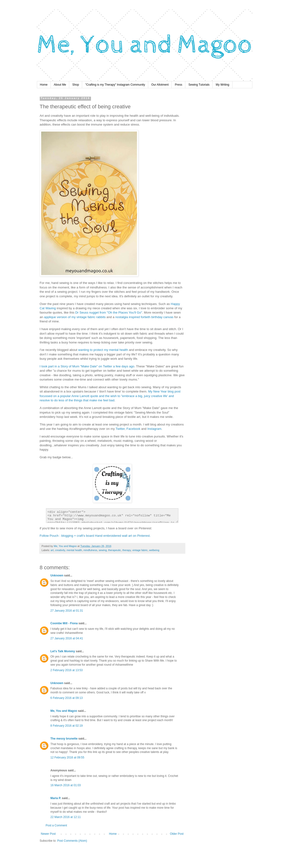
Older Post (177, 834)
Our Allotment (160, 85)
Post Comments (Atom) (72, 841)
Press (178, 85)
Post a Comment (56, 825)
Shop (76, 85)
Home (44, 85)
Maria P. (56, 798)
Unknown (57, 575)
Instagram (154, 429)
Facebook (133, 429)
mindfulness (91, 550)
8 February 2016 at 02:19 (67, 726)
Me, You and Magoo (64, 711)
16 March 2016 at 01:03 (66, 785)
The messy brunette (64, 739)
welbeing (154, 550)
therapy (127, 550)
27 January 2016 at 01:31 (67, 611)
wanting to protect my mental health (103, 350)
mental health (74, 550)
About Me (60, 85)
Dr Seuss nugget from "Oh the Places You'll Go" (109, 312)
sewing (103, 550)
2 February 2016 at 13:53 (67, 670)
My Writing (222, 85)
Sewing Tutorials (199, 85)
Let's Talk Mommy (63, 651)
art (52, 550)
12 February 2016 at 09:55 (67, 757)
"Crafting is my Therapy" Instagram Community (115, 85)
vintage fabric (140, 550)
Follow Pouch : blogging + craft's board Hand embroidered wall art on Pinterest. (95, 536)
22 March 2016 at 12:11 (66, 817)
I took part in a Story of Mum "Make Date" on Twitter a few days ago (87, 366)
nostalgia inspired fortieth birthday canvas (144, 317)
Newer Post (48, 834)
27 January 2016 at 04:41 (67, 638)
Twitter (120, 429)
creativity (60, 550)
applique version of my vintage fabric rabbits (75, 317)
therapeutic (115, 550)
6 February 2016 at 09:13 (67, 698)
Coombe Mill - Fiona (64, 623)
